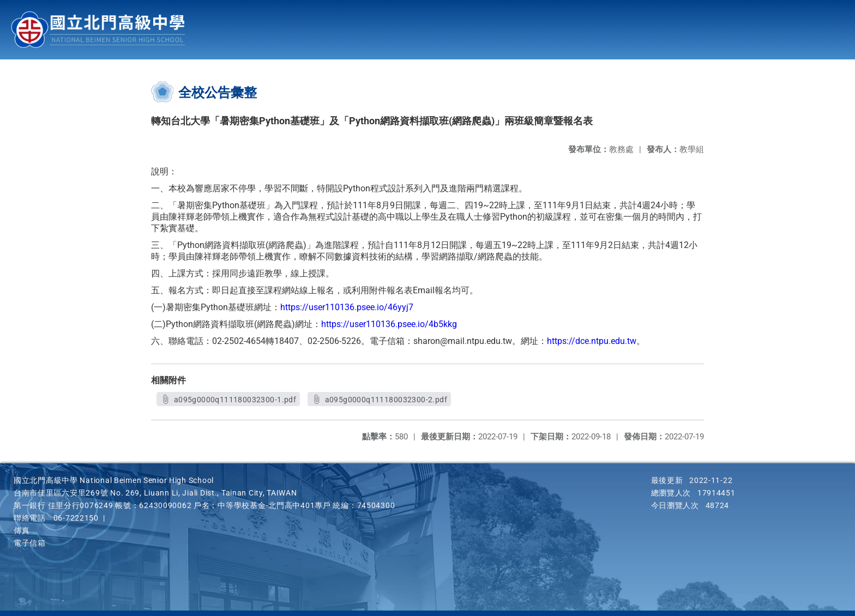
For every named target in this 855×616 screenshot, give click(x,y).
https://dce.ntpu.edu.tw (592, 341)
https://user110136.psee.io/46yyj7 (347, 307)
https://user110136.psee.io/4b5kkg (389, 324)
